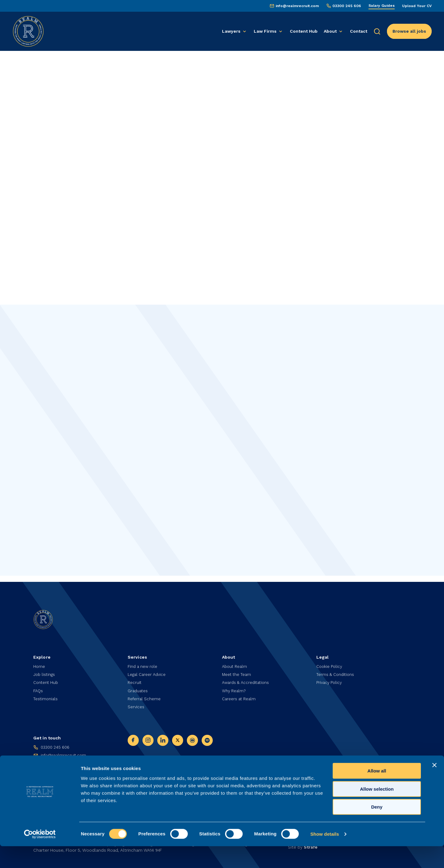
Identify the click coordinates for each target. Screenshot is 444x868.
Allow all (377, 793)
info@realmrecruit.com (297, 6)
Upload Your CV (417, 6)
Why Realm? (235, 689)
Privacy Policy (330, 680)
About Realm (236, 663)
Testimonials (47, 697)
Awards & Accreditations (248, 680)
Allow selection (377, 811)
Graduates (139, 689)
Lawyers (231, 31)
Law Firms (265, 31)
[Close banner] (434, 787)
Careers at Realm (240, 697)
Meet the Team (238, 672)
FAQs (39, 689)
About (330, 31)
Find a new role (144, 663)
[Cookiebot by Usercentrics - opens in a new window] (40, 856)
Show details (325, 856)
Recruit (135, 680)
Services (137, 706)
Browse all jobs (409, 31)
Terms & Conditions (337, 672)
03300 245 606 (347, 6)
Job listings (45, 672)
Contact (359, 31)
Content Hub (304, 31)
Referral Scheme (145, 697)
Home (39, 663)
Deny (377, 829)
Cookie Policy (330, 663)
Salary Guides (382, 6)
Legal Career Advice (148, 672)
